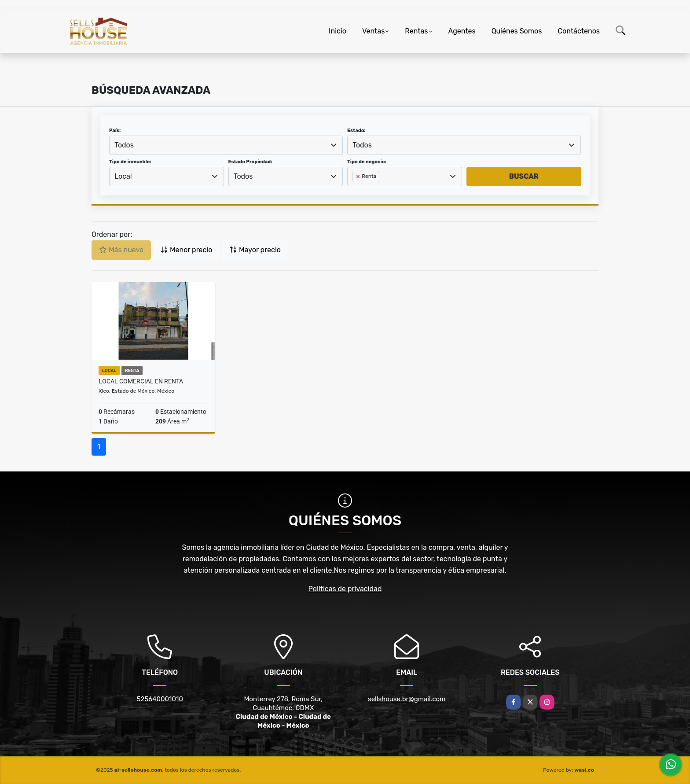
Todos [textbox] (124, 145)
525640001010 (160, 699)
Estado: (356, 131)
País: (115, 131)
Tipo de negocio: (367, 162)
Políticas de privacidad (345, 589)
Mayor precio (255, 250)
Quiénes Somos (517, 31)
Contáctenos (579, 31)
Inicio (338, 31)
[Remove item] (359, 177)
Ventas (373, 31)
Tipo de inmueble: (130, 162)
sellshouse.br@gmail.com (407, 699)
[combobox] (226, 145)
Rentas (416, 31)
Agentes (462, 31)
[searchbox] (355, 191)
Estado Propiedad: (250, 162)
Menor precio (186, 250)
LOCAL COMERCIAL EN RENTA (141, 381)
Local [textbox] (123, 176)
